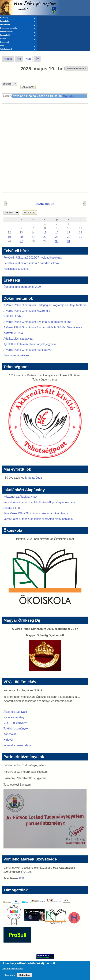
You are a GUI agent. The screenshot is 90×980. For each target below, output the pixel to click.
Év (37, 59)
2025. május (45, 204)
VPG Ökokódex (13, 316)
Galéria (18, 39)
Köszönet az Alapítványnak (20, 497)
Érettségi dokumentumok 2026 (22, 287)
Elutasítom (24, 977)
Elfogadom (9, 977)
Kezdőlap (18, 18)
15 (45, 232)
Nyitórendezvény (14, 717)
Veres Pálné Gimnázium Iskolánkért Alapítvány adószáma (39, 502)
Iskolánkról (18, 35)
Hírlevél (8, 740)
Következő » (80, 69)
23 (57, 237)
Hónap (8, 59)
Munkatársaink (18, 32)
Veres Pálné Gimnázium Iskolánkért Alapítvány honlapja (38, 519)
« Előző (70, 69)
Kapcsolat (4, 42)
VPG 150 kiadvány (15, 723)
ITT (21, 878)
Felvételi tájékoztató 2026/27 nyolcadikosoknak (33, 258)
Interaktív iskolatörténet (18, 745)
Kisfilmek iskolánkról (16, 269)
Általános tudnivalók (16, 712)
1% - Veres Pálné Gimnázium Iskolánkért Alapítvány (36, 513)
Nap (29, 58)
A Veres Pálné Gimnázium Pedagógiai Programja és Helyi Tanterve (45, 305)
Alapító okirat (12, 508)
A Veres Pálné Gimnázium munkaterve (27, 350)
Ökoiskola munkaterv (16, 355)
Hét (19, 59)
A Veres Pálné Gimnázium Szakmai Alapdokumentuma (37, 322)
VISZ (18, 46)
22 (45, 237)
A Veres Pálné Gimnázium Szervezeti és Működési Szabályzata (43, 327)
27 (21, 241)
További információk (13, 970)
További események (16, 729)
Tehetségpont (18, 49)
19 (9, 237)
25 (81, 237)
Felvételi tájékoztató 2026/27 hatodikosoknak (31, 263)
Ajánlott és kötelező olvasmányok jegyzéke (30, 344)
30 (57, 241)
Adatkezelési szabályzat (18, 339)
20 (21, 237)
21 (33, 237)
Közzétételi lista (13, 333)
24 (69, 237)
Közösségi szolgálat (18, 28)
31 (69, 241)
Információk (18, 25)
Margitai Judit (34, 478)
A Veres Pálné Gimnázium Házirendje (27, 311)
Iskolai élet (18, 21)
